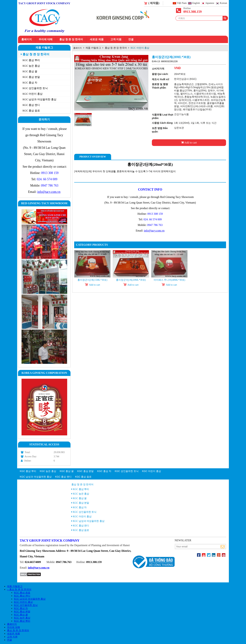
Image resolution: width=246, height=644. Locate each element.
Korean (224, 3)
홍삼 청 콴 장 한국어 (71, 39)
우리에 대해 (46, 39)
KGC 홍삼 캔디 (31, 105)
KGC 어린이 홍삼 (33, 94)
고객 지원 (116, 39)
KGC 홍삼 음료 (31, 111)
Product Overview (93, 157)
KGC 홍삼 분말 (31, 77)
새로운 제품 (97, 39)
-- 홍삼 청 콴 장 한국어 (19, 589)
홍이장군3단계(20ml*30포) (131, 280)
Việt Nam (182, 3)
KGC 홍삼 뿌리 (31, 60)
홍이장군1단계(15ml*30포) (92, 280)
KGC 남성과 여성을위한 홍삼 (39, 99)
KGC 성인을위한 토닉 (35, 88)
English (196, 3)
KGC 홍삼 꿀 (30, 71)
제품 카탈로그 (44, 48)
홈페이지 (27, 39)
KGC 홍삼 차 (30, 83)
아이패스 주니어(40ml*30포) (169, 280)
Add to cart (189, 143)
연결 (131, 39)
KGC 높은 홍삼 (31, 66)
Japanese (210, 3)
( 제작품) (154, 3)
